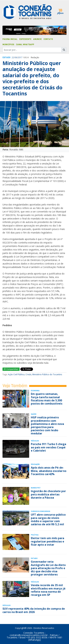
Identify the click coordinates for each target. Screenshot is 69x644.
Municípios (8, 45)
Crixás (28, 374)
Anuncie (37, 39)
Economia (35, 391)
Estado (6, 58)
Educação (35, 464)
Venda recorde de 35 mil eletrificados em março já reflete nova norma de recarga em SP (48, 590)
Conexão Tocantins (34, 633)
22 (13, 57)
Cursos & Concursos (40, 511)
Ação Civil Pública (16, 374)
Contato (48, 39)
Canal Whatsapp (25, 45)
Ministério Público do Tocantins (47, 374)
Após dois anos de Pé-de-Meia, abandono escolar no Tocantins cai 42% (49, 471)
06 (16, 57)
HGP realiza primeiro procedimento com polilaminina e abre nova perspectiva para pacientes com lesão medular (47, 425)
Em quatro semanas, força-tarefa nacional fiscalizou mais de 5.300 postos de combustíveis (47, 399)
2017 (20, 57)
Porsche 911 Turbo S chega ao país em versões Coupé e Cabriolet (48, 447)
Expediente (25, 39)
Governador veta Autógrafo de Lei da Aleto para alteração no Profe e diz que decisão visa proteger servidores (48, 568)
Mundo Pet (36, 488)
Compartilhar (11, 369)
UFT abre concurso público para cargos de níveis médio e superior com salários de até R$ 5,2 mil (48, 519)
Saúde (34, 414)
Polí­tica (35, 535)
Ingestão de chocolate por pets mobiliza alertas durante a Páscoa (48, 494)
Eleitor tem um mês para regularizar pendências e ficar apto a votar (47, 541)
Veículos (35, 441)
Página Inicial (10, 39)
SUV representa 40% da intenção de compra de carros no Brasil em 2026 (34, 610)
